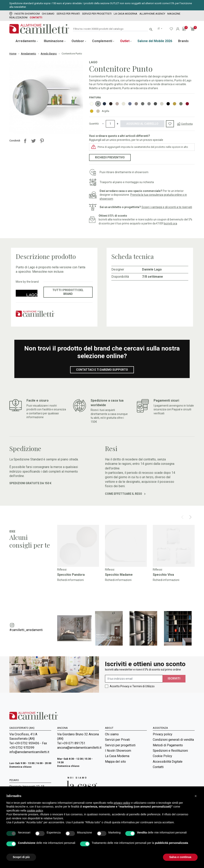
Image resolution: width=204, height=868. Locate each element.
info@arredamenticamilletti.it (29, 752)
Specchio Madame (119, 575)
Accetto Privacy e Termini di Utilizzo (132, 686)
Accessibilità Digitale (168, 762)
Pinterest (42, 141)
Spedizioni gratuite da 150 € (30, 483)
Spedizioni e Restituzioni (170, 751)
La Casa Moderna (126, 14)
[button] (196, 796)
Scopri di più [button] (21, 857)
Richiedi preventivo (110, 157)
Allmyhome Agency (152, 14)
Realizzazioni (18, 17)
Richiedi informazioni (70, 580)
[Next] (190, 517)
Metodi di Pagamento (168, 745)
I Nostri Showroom (25, 14)
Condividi (25, 141)
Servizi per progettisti (97, 14)
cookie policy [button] (35, 811)
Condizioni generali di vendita (173, 740)
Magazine (174, 14)
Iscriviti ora (170, 223)
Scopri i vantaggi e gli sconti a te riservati (167, 207)
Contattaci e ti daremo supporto (102, 370)
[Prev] (182, 517)
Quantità (94, 124)
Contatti (36, 17)
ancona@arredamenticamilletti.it (78, 748)
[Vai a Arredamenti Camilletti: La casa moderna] (77, 786)
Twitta (33, 141)
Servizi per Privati (68, 14)
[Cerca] (110, 29)
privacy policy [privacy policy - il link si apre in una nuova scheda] (122, 803)
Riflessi (62, 570)
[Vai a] (78, 546)
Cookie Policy (162, 756)
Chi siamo (48, 14)
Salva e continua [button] (180, 857)
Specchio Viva (163, 575)
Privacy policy (163, 734)
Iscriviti (174, 678)
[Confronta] (185, 124)
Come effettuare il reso (125, 494)
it (159, 29)
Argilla (105, 111)
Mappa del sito (115, 762)
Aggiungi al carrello (142, 124)
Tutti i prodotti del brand (68, 292)
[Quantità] (110, 124)
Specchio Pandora (71, 575)
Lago (93, 62)
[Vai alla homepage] (39, 29)
